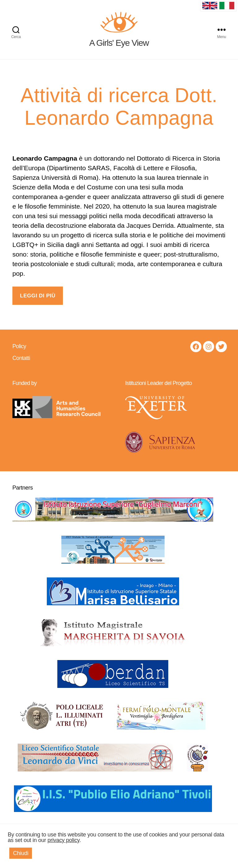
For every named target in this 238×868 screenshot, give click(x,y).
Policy (19, 353)
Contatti (21, 365)
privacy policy (63, 840)
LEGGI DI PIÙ (37, 303)
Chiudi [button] (21, 853)
